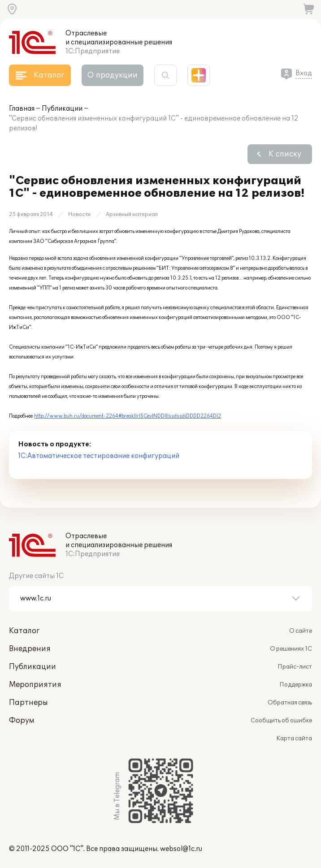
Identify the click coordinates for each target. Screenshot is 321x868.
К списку (285, 154)
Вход (304, 73)
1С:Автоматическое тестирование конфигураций (99, 456)
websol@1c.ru (181, 849)
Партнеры (28, 703)
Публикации (62, 109)
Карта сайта (294, 738)
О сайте (301, 631)
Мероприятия (35, 685)
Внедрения (30, 649)
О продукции (113, 75)
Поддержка (296, 685)
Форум (22, 721)
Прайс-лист (295, 667)
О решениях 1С (291, 649)
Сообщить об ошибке (281, 721)
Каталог (24, 631)
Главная (22, 109)
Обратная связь (290, 703)
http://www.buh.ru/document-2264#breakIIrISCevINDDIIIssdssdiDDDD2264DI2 (128, 416)
